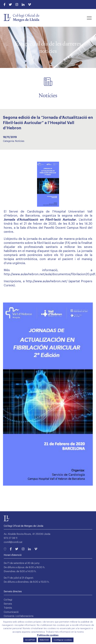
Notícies (20, 141)
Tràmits (8, 608)
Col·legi (8, 600)
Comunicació (11, 612)
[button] (89, 18)
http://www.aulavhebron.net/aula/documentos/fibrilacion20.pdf (49, 274)
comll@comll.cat (13, 542)
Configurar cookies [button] (63, 640)
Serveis (8, 604)
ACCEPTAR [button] (30, 640)
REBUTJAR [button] (44, 640)
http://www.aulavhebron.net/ (47, 281)
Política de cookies (48, 635)
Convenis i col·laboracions (19, 616)
